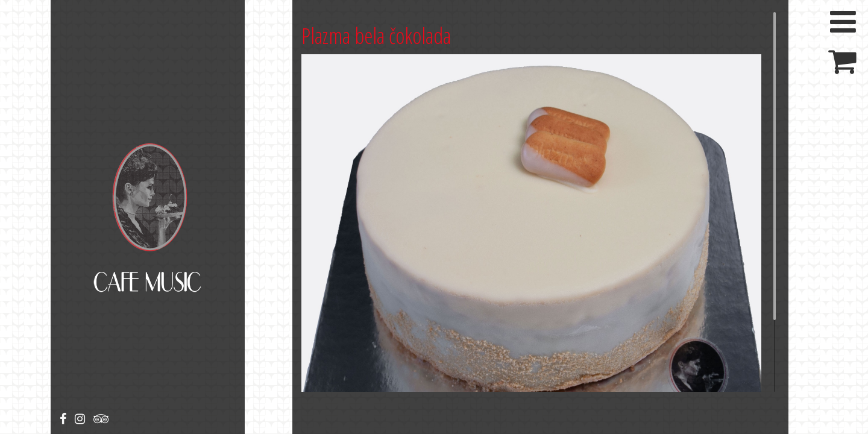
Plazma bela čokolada (376, 36)
